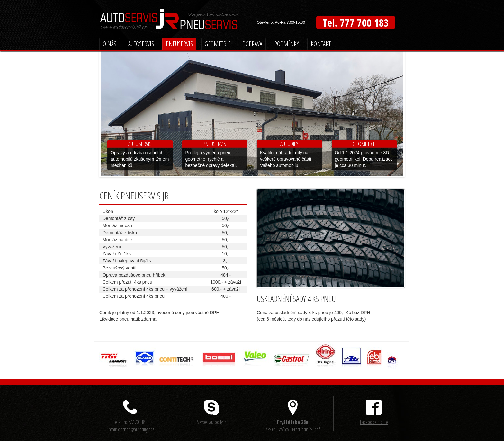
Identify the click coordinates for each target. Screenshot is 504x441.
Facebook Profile (374, 422)
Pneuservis (179, 44)
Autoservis (141, 44)
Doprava (252, 44)
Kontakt (321, 44)
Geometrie (218, 44)
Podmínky (287, 44)
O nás (110, 44)
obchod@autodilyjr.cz (136, 429)
